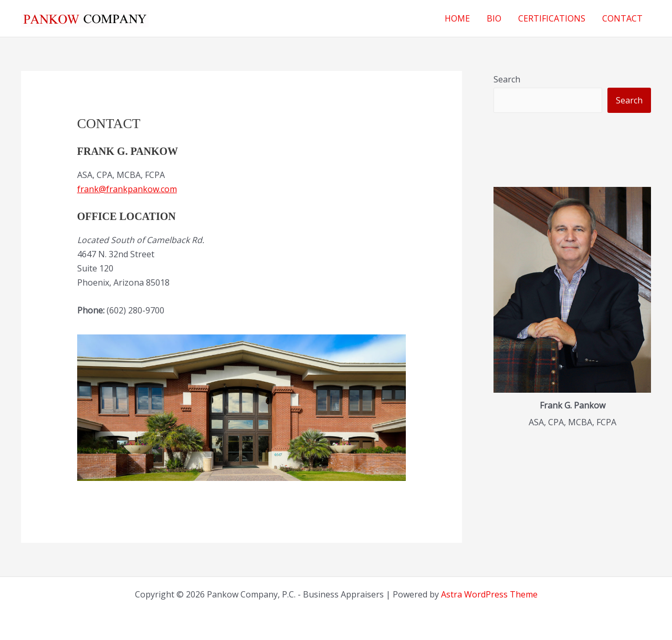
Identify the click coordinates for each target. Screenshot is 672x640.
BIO (494, 18)
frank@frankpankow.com (127, 189)
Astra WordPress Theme (489, 594)
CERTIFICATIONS (552, 18)
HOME (457, 18)
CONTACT (622, 18)
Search (507, 79)
